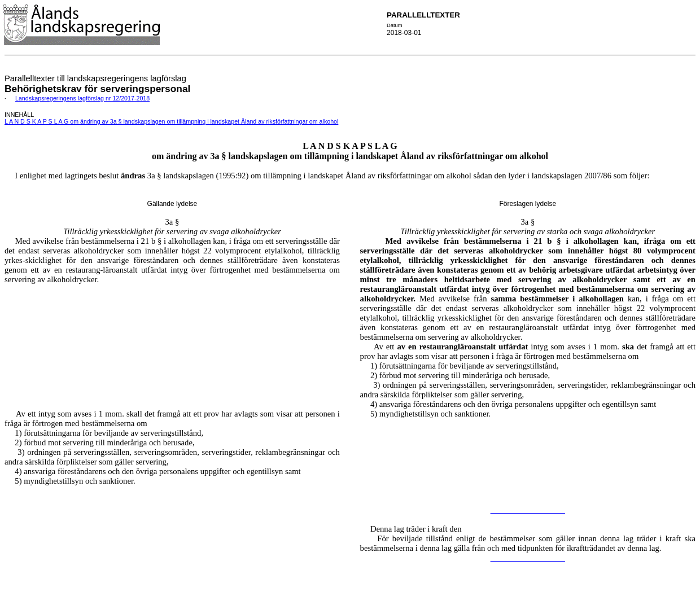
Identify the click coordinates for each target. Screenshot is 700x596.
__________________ (528, 510)
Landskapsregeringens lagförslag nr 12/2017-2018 (82, 98)
